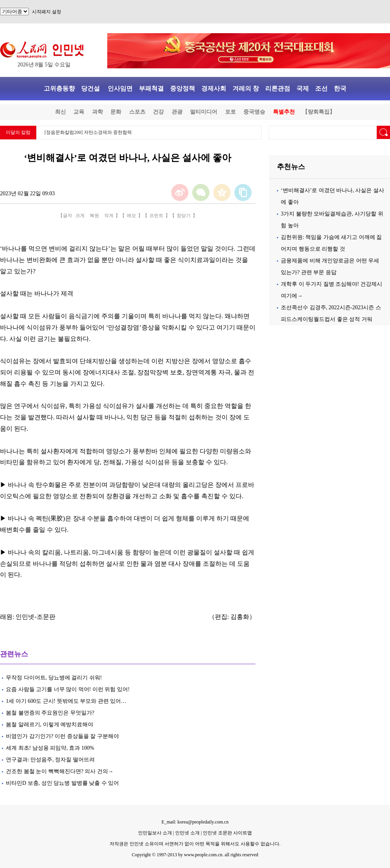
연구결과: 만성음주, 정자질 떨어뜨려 (50, 760)
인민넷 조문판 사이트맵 (227, 833)
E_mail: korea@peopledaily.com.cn (195, 822)
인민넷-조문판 (35, 617)
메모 (131, 216)
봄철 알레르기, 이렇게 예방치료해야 (50, 725)
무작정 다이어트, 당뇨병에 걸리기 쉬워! (54, 678)
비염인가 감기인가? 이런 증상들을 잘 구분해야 (62, 736)
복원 (94, 216)
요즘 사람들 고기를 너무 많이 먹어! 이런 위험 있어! (68, 689)
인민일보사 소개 (155, 833)
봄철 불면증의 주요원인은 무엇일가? (51, 713)
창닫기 (184, 216)
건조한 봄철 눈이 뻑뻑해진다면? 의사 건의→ (60, 771)
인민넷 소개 (187, 833)
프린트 (156, 216)
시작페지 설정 (47, 12)
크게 (80, 216)
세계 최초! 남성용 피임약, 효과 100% (50, 748)
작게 (109, 216)
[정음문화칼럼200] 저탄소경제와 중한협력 (88, 132)
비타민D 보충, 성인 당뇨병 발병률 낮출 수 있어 (62, 783)
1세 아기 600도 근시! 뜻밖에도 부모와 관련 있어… (66, 701)
